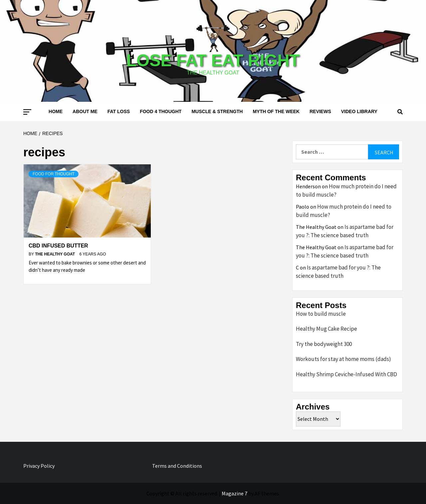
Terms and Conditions (177, 466)
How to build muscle (321, 314)
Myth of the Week (276, 111)
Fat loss (119, 111)
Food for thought (54, 174)
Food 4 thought (161, 111)
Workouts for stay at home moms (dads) (343, 359)
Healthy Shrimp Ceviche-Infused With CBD (346, 374)
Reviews (320, 111)
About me (85, 111)
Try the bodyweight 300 (324, 344)
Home (56, 111)
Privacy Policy (39, 466)
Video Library (359, 111)
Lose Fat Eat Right (213, 61)
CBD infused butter (58, 246)
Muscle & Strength (217, 111)
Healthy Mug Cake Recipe (326, 329)
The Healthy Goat (55, 254)
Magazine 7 (234, 493)
